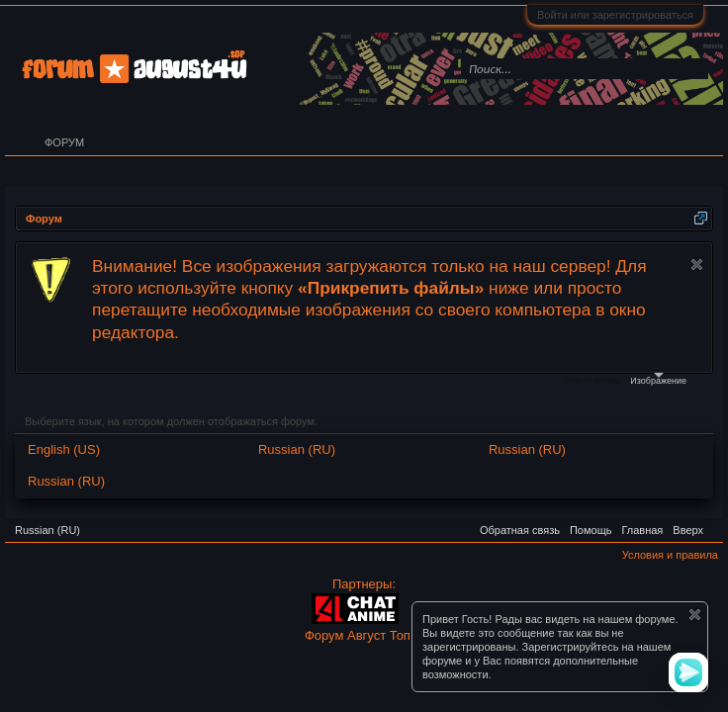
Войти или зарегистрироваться (615, 15)
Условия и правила (670, 555)
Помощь (591, 530)
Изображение (658, 379)
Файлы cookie (591, 381)
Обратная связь (520, 530)
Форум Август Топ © (364, 635)
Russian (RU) (297, 449)
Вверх (688, 530)
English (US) (64, 449)
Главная (642, 530)
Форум (64, 142)
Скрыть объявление (697, 265)
